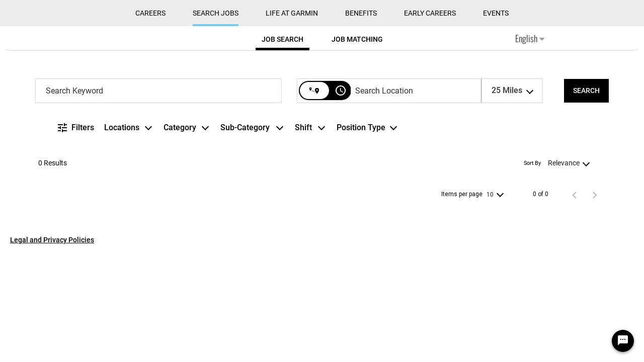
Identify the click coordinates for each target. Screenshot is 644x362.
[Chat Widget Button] (623, 341)
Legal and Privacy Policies (52, 240)
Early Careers (430, 13)
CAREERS (150, 13)
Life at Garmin (292, 13)
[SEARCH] (586, 91)
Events (496, 13)
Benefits (361, 13)
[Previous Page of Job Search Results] (575, 195)
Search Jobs (216, 13)
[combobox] (158, 91)
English (530, 38)
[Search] (586, 91)
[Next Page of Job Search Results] (595, 195)
